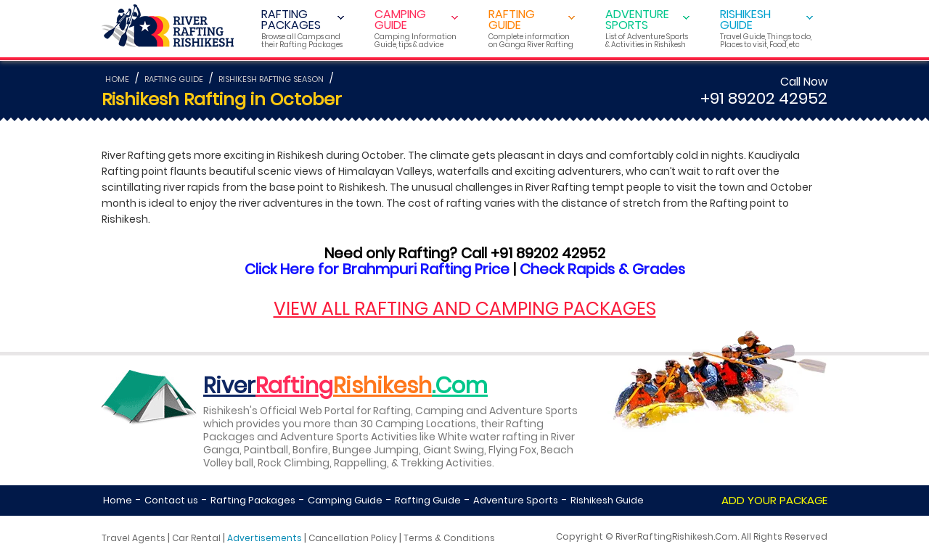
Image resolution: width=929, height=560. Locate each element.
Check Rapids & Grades (602, 269)
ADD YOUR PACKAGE (774, 500)
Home (118, 500)
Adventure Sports (516, 500)
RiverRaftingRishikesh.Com (676, 536)
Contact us (171, 500)
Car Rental (196, 538)
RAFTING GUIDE (532, 28)
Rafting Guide (428, 500)
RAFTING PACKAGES (303, 28)
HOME (117, 79)
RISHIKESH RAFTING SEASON (271, 79)
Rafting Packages (253, 500)
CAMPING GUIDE (416, 28)
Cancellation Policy (353, 538)
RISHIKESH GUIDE (766, 28)
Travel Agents (134, 538)
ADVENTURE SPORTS (647, 28)
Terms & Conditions (449, 538)
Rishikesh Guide (607, 500)
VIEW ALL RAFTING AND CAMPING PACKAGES (465, 309)
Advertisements (265, 538)
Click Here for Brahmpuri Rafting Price (377, 269)
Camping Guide (345, 500)
